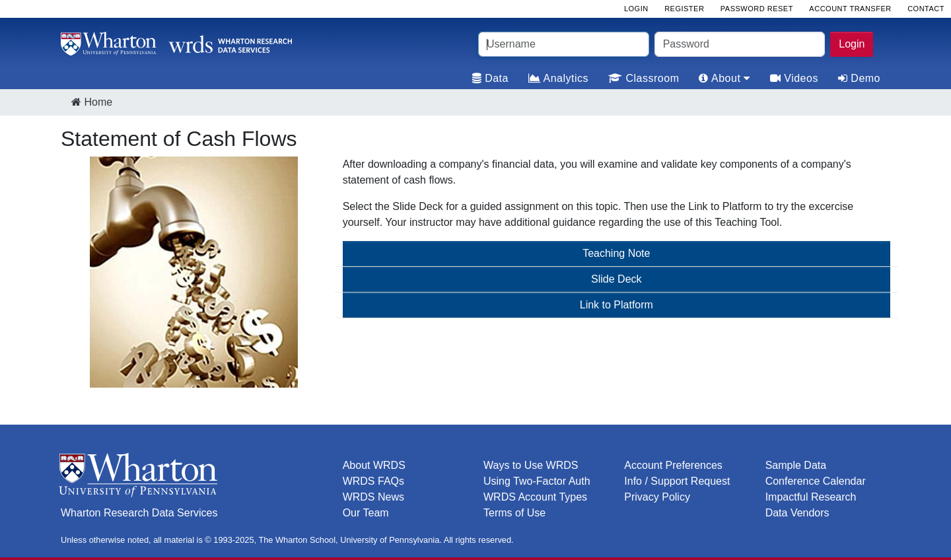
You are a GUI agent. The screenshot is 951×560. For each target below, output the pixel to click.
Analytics (558, 78)
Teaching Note (616, 253)
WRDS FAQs (373, 481)
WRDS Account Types (535, 497)
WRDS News (373, 497)
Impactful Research (811, 497)
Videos (794, 78)
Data (490, 78)
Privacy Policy (657, 497)
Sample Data (796, 465)
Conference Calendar (816, 481)
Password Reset (757, 9)
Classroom (644, 78)
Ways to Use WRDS (531, 465)
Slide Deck (616, 279)
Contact (926, 9)
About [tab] (724, 78)
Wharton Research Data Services (139, 513)
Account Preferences (673, 465)
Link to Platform (616, 305)
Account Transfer (850, 9)
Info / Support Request (677, 481)
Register (684, 9)
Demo (859, 78)
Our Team (366, 513)
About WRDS (374, 465)
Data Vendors (797, 513)
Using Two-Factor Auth (537, 481)
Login (852, 44)
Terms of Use (514, 513)
